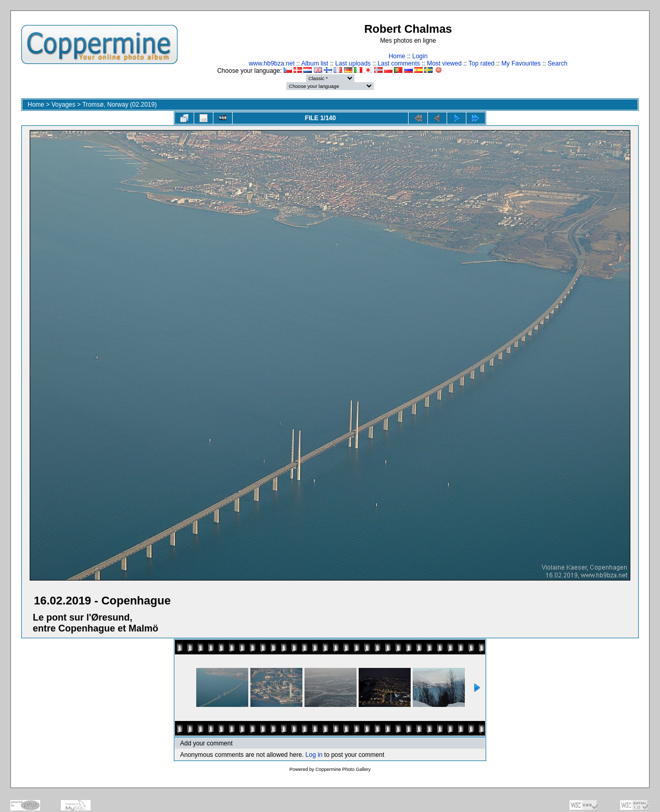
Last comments (398, 63)
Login (420, 56)
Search (557, 63)
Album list (315, 63)
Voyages (64, 105)
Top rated (481, 63)
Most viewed (444, 63)
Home (397, 56)
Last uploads (353, 63)
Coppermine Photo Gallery (343, 769)
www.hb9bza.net (272, 63)
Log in (314, 755)
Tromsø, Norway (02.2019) (119, 105)
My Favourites (521, 63)
